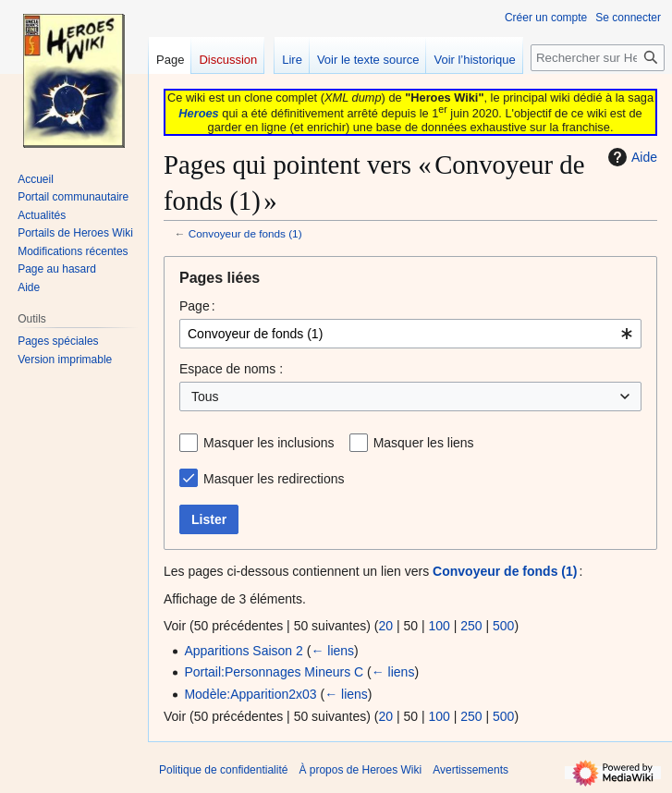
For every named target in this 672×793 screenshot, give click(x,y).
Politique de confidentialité (223, 770)
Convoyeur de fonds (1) (245, 233)
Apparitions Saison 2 (243, 651)
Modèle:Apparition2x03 (250, 694)
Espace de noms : (231, 369)
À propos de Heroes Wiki (360, 770)
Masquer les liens (424, 443)
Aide (630, 157)
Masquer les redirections (274, 479)
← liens (332, 651)
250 (471, 626)
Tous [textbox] (205, 396)
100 (439, 626)
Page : (197, 306)
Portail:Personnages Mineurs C (274, 672)
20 (385, 626)
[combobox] (410, 334)
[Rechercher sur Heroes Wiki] (598, 58)
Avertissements (470, 770)
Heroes (198, 113)
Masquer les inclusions (269, 443)
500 (503, 626)
